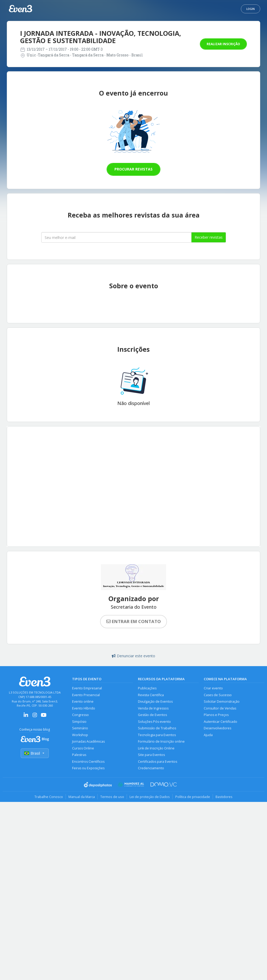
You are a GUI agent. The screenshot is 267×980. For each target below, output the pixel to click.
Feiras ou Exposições (88, 768)
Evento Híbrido (84, 708)
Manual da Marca (82, 797)
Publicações (147, 688)
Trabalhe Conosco (49, 797)
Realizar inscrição (223, 44)
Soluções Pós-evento (154, 722)
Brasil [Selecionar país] (35, 753)
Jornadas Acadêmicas (88, 741)
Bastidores (224, 797)
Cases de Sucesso (218, 695)
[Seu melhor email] (116, 237)
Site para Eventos (151, 755)
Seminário (80, 728)
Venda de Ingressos (153, 708)
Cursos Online (83, 748)
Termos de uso (112, 797)
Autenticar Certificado (220, 722)
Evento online (83, 702)
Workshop (80, 735)
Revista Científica (151, 695)
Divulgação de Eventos (155, 702)
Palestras (79, 755)
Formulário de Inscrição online (161, 741)
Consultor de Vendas (220, 708)
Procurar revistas (133, 169)
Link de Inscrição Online (156, 748)
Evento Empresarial (87, 688)
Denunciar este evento (133, 656)
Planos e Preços (216, 715)
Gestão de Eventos (152, 715)
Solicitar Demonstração (222, 702)
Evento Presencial (86, 695)
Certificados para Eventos (158, 762)
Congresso (80, 715)
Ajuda (208, 735)
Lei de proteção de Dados (150, 797)
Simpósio (79, 722)
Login (251, 9)
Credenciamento (151, 768)
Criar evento (213, 688)
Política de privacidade (193, 797)
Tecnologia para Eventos (157, 735)
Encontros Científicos (88, 762)
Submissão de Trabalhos (157, 728)
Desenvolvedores (217, 728)
